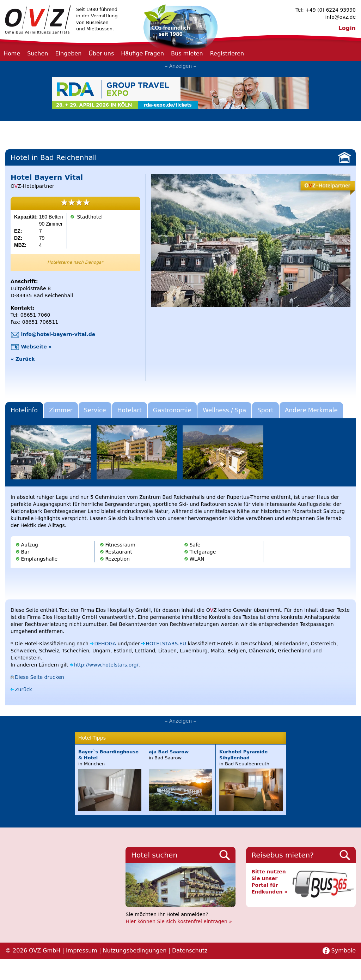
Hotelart (130, 410)
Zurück (23, 689)
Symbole (344, 951)
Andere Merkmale (311, 410)
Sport (265, 410)
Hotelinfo (24, 410)
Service (95, 410)
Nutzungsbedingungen (134, 951)
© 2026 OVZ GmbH (33, 951)
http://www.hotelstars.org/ (106, 665)
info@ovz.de (341, 17)
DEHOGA (105, 644)
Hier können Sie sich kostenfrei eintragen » (179, 921)
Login (347, 28)
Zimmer (61, 410)
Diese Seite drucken (39, 677)
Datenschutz (190, 951)
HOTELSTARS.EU (166, 644)
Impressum (82, 951)
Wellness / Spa (224, 410)
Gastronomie (172, 410)
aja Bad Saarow (169, 752)
